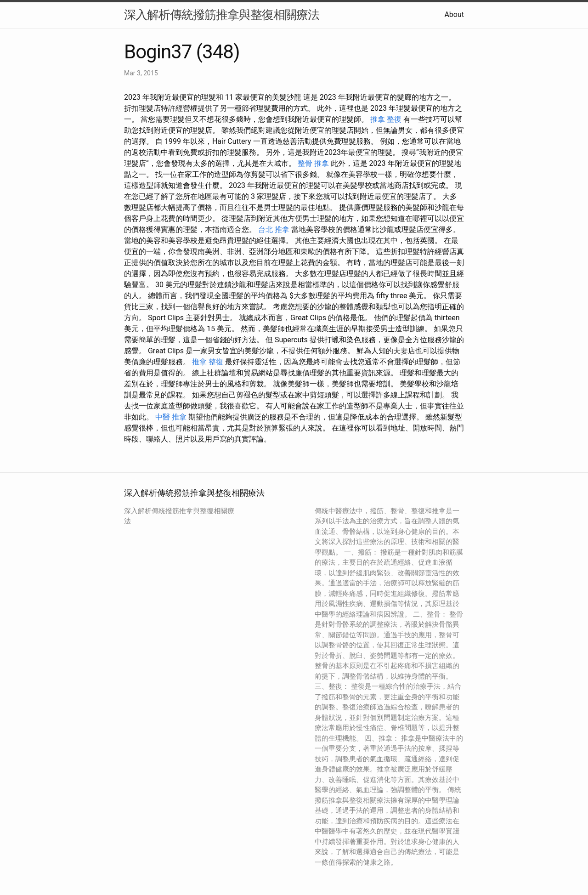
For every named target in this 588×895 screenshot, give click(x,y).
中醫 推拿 (171, 417)
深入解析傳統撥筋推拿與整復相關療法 (222, 15)
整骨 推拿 (313, 163)
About (454, 14)
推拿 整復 (386, 119)
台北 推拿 (274, 229)
